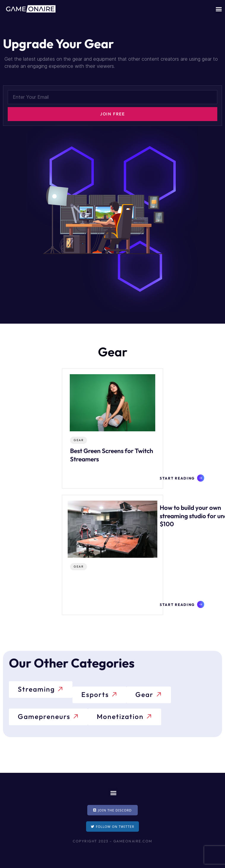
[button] (219, 9)
